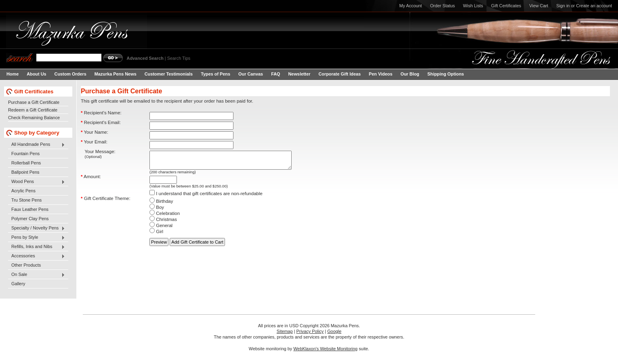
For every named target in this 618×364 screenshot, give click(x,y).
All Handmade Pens (37, 145)
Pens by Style (37, 238)
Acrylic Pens (23, 191)
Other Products (26, 265)
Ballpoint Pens (25, 172)
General (161, 229)
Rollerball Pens (26, 163)
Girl (156, 235)
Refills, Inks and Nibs (37, 247)
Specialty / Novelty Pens (37, 228)
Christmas (163, 223)
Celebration (165, 217)
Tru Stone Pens (26, 200)
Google (334, 331)
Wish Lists (473, 6)
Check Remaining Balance (34, 118)
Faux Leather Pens (30, 209)
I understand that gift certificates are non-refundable (206, 197)
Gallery (18, 284)
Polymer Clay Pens (30, 219)
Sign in (563, 6)
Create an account (594, 6)
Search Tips (179, 58)
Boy (157, 211)
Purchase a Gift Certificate (34, 102)
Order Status (443, 6)
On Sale (37, 275)
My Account (410, 6)
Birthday (161, 205)
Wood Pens (37, 182)
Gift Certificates (506, 6)
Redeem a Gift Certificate (33, 110)
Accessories (37, 256)
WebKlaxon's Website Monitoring (325, 349)
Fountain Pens (25, 154)
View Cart (539, 6)
